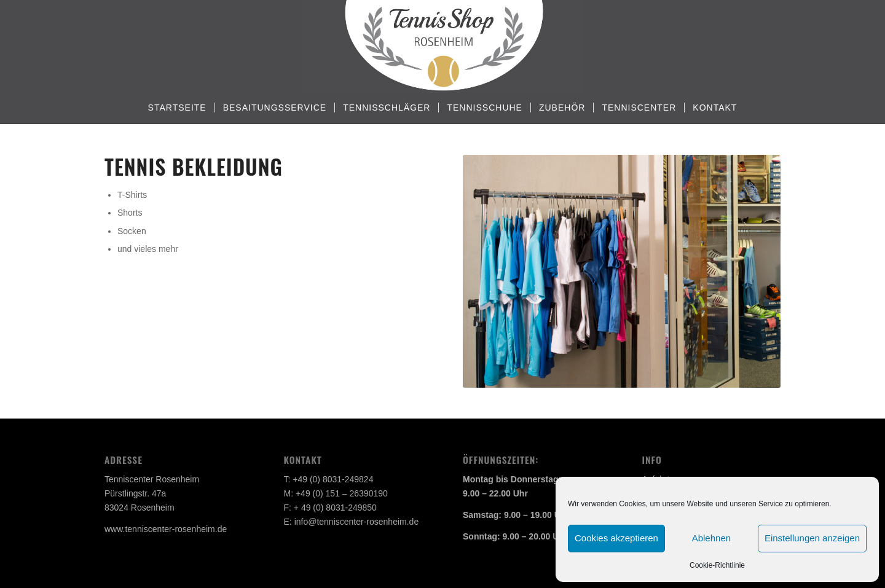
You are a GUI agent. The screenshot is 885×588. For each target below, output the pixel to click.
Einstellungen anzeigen (812, 538)
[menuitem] (177, 108)
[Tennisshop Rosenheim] (442, 46)
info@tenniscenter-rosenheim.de (357, 522)
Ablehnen (711, 538)
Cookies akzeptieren (616, 538)
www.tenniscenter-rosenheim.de (166, 529)
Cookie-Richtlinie (717, 565)
